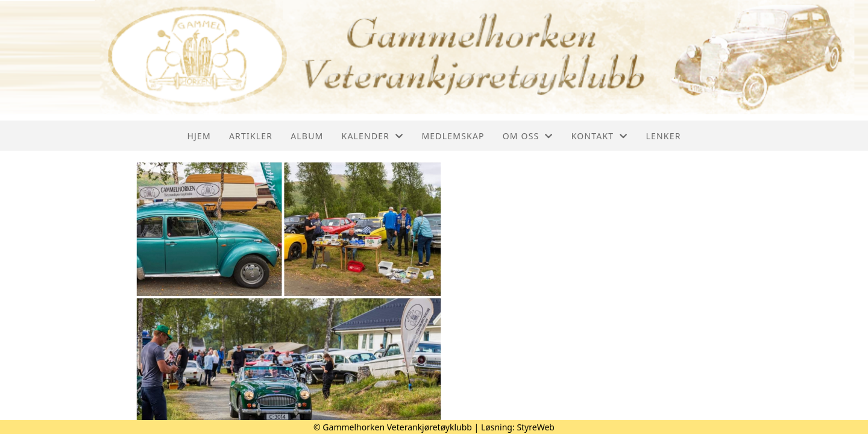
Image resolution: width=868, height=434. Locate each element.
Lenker (663, 136)
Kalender (373, 136)
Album (307, 136)
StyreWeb (536, 427)
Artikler (251, 136)
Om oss (528, 136)
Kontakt (600, 136)
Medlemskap (453, 136)
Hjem (199, 136)
